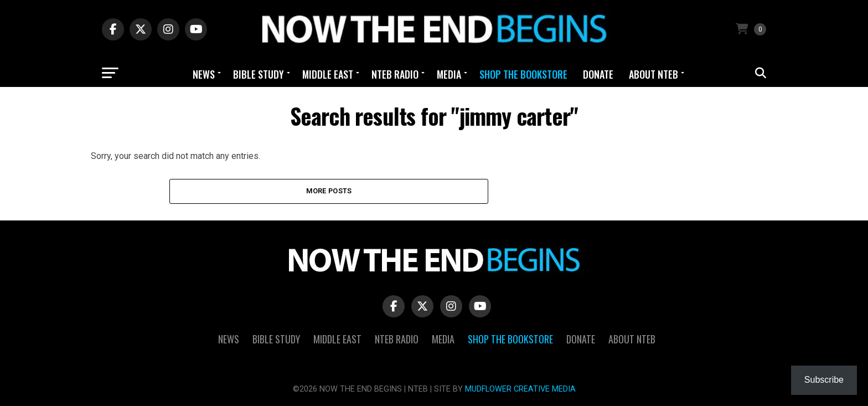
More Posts (329, 191)
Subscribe (824, 380)
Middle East (328, 74)
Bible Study (259, 74)
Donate (598, 74)
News (204, 74)
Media (449, 74)
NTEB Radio (395, 74)
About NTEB (653, 74)
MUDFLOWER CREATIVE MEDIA (520, 389)
